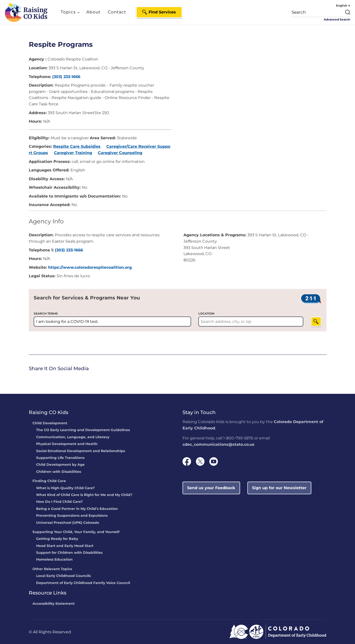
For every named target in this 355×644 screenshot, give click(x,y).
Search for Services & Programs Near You (87, 298)
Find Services (162, 12)
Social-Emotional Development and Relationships (81, 451)
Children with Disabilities (59, 472)
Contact (117, 12)
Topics (68, 12)
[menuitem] (332, 5)
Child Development (50, 423)
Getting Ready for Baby (57, 539)
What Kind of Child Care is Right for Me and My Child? (84, 495)
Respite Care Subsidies (77, 146)
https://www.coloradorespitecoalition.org (90, 267)
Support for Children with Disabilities (69, 553)
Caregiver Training (73, 153)
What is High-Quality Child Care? (65, 488)
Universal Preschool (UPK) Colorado (68, 523)
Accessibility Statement (54, 604)
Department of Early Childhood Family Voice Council (83, 583)
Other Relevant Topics (52, 569)
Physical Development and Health (67, 444)
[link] (30, 378)
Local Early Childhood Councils (63, 576)
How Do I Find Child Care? (59, 502)
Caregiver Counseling (120, 153)
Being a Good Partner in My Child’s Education (77, 509)
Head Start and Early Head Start (65, 546)
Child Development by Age (60, 465)
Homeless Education (54, 560)
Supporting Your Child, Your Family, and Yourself (76, 532)
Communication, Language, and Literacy (73, 437)
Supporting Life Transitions (60, 458)
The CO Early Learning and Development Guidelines (83, 430)
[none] (332, 5)
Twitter (39, 378)
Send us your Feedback (211, 488)
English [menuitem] (342, 5)
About (93, 12)
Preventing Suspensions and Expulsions (72, 516)
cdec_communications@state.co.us (218, 444)
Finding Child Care (49, 481)
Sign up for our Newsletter (279, 488)
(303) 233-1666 (66, 77)
